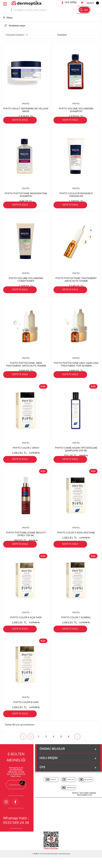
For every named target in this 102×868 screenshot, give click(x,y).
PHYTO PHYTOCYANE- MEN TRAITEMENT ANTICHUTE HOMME (26, 369)
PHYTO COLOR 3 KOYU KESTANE (76, 541)
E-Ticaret (42, 867)
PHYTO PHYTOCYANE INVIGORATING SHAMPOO (26, 196)
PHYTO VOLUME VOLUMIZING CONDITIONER (26, 283)
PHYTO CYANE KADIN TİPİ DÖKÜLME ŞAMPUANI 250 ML (76, 456)
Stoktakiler (61, 35)
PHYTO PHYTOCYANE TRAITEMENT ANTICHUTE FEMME (76, 283)
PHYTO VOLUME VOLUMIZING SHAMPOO (76, 110)
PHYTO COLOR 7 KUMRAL (76, 627)
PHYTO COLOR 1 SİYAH (26, 454)
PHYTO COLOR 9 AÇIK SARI (26, 627)
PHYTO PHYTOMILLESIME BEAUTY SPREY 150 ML (26, 542)
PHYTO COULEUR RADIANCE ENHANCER (76, 196)
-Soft (35, 867)
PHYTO (26, 104)
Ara (84, 10)
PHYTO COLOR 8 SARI (26, 714)
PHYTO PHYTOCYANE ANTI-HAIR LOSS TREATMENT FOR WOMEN (76, 369)
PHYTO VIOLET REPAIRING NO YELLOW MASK (26, 110)
